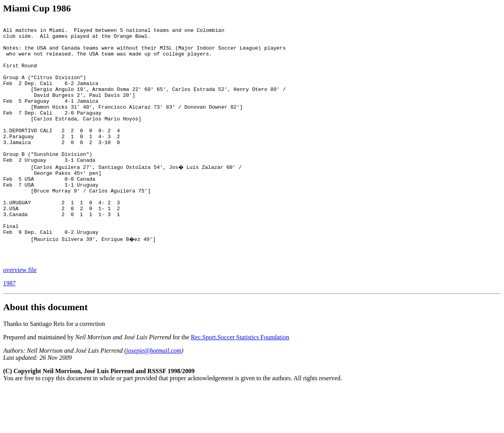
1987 (9, 328)
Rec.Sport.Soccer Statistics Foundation (240, 382)
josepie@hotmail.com (154, 395)
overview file (20, 315)
